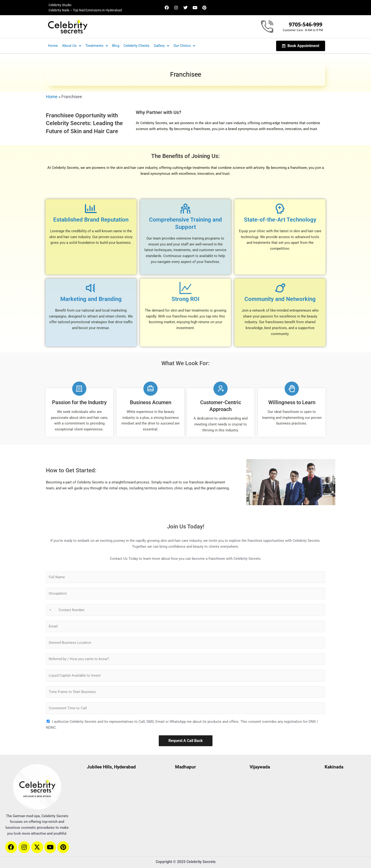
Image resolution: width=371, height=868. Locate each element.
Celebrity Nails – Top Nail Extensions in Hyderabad (85, 10)
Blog (116, 46)
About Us (72, 46)
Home (53, 46)
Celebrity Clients (137, 46)
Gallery (161, 46)
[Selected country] (49, 610)
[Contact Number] (185, 610)
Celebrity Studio (60, 5)
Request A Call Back (186, 741)
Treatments (97, 46)
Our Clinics (184, 46)
